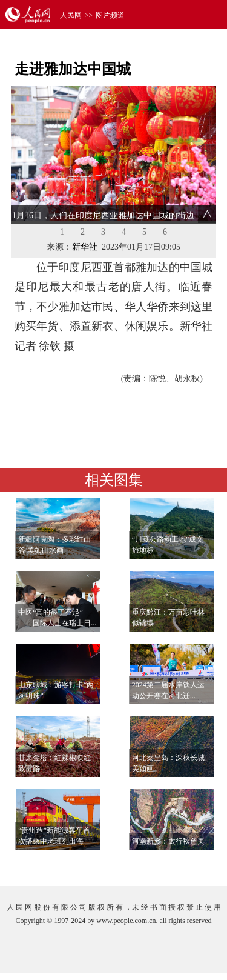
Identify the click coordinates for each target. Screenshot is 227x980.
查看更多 (182, 865)
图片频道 (110, 15)
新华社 (85, 247)
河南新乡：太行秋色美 (168, 841)
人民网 (71, 15)
